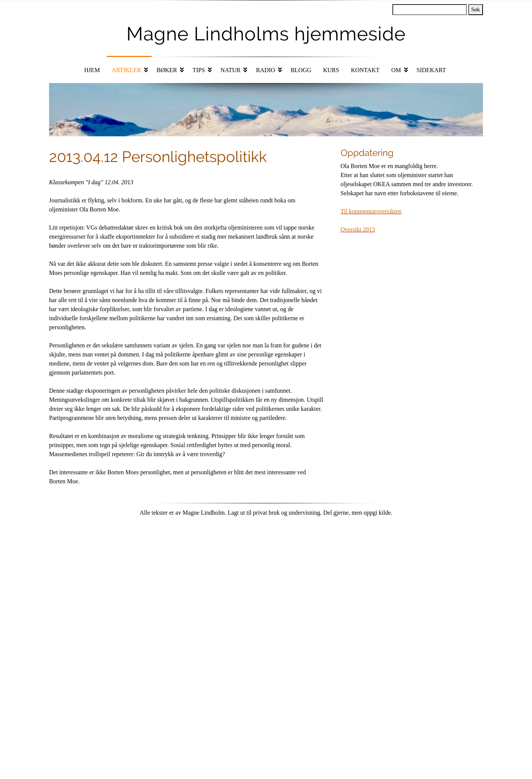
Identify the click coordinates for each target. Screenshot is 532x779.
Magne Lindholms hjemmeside (266, 34)
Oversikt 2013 (358, 229)
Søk (476, 9)
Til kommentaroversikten (371, 211)
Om (396, 70)
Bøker (167, 70)
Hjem (92, 70)
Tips (199, 70)
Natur (230, 70)
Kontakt (365, 70)
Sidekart (431, 70)
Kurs (331, 70)
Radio (265, 70)
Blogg (301, 70)
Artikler (126, 70)
